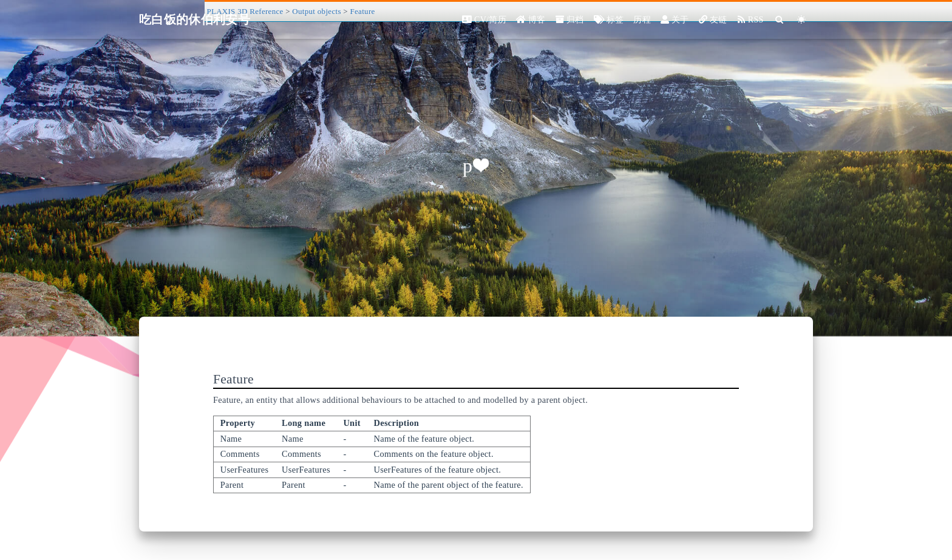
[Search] (780, 20)
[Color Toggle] (802, 20)
